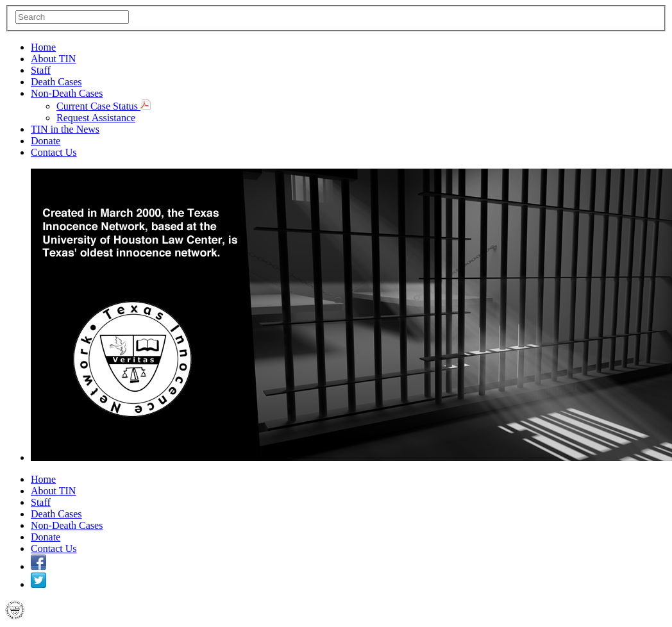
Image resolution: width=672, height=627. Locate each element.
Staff (41, 70)
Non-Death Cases (67, 93)
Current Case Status (104, 106)
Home (43, 47)
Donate (46, 141)
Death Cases (56, 82)
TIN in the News (65, 129)
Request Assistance (96, 118)
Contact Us (54, 152)
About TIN (53, 59)
